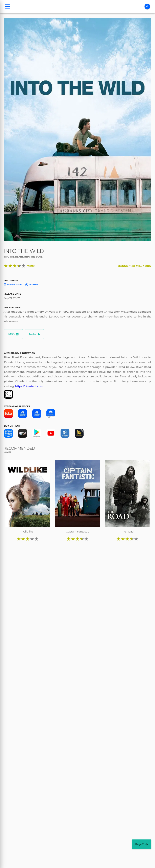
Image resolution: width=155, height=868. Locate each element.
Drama (31, 284)
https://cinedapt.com (29, 386)
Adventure (13, 284)
